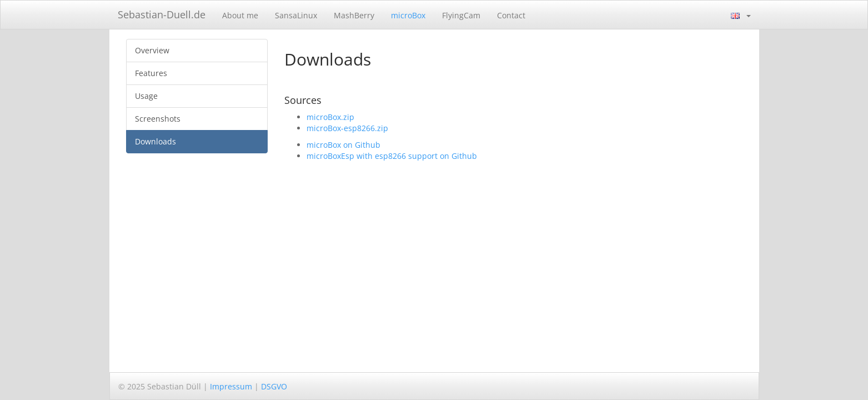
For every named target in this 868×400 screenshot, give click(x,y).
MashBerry (354, 15)
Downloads (155, 141)
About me (240, 15)
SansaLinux (296, 15)
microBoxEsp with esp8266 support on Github (392, 156)
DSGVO (274, 386)
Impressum (231, 386)
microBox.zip (330, 117)
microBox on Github (343, 145)
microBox (408, 15)
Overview (152, 50)
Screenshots (158, 119)
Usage (146, 96)
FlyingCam (461, 15)
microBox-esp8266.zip (347, 128)
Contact (511, 15)
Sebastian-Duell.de (162, 14)
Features (151, 73)
